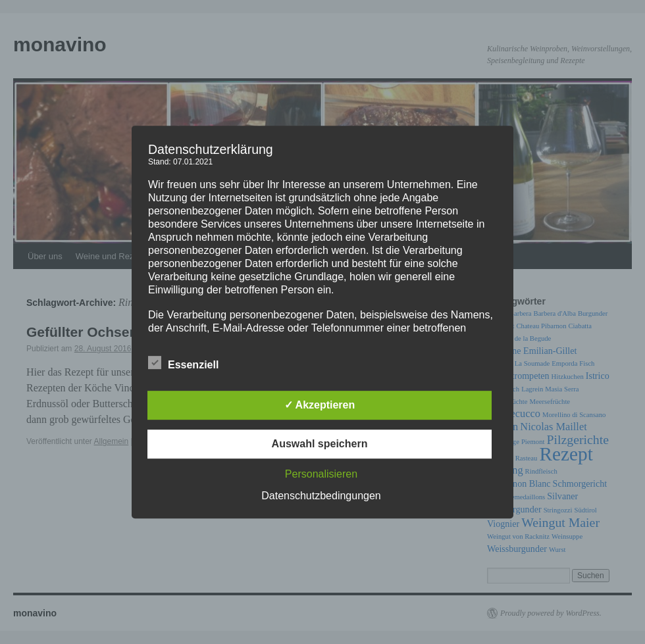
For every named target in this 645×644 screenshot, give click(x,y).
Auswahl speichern (320, 444)
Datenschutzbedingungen (321, 496)
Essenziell (183, 363)
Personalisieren (321, 474)
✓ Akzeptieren (320, 405)
